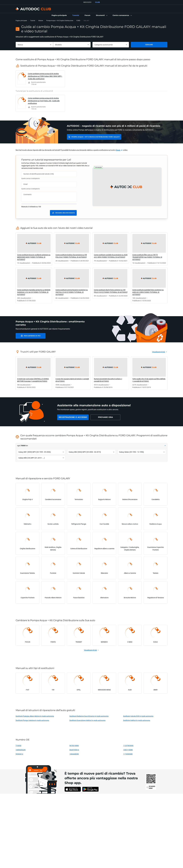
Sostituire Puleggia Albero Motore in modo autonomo (35, 716)
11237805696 (128, 746)
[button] (101, 15)
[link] (59, 15)
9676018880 (74, 746)
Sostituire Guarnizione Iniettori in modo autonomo (87, 720)
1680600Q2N (21, 750)
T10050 (18, 746)
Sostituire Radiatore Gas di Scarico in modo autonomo (89, 716)
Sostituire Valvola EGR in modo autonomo (138, 716)
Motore (41, 21)
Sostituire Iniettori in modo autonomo (137, 720)
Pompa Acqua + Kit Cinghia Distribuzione (60, 21)
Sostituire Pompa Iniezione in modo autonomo (32, 720)
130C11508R (128, 750)
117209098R (128, 754)
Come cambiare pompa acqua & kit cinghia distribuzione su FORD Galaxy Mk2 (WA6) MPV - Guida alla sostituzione (45, 76)
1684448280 (74, 754)
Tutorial (33, 21)
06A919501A (74, 750)
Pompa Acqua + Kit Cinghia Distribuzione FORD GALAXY (96, 137)
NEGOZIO (87, 2)
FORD (78, 21)
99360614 (19, 754)
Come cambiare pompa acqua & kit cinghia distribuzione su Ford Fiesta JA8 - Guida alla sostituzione (44, 101)
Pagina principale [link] (21, 21)
